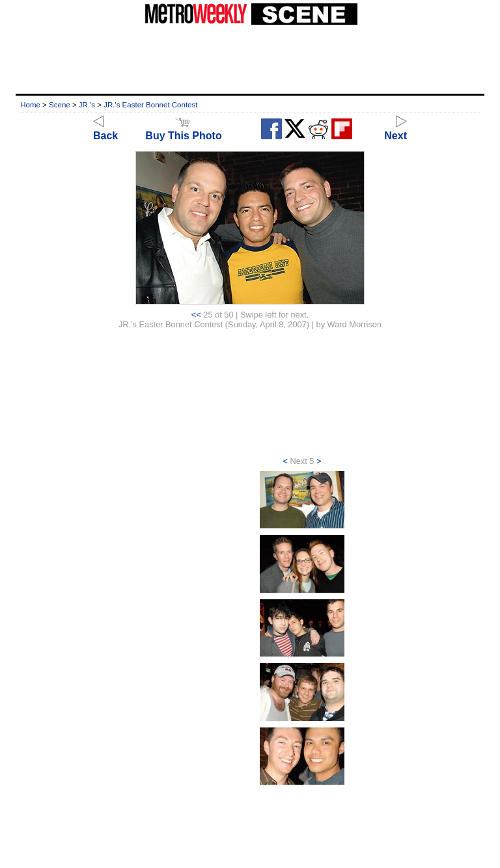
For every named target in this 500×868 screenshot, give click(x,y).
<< (196, 315)
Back (105, 130)
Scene (60, 105)
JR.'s (87, 105)
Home (30, 105)
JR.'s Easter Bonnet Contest (150, 105)
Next (396, 130)
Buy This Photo (183, 130)
